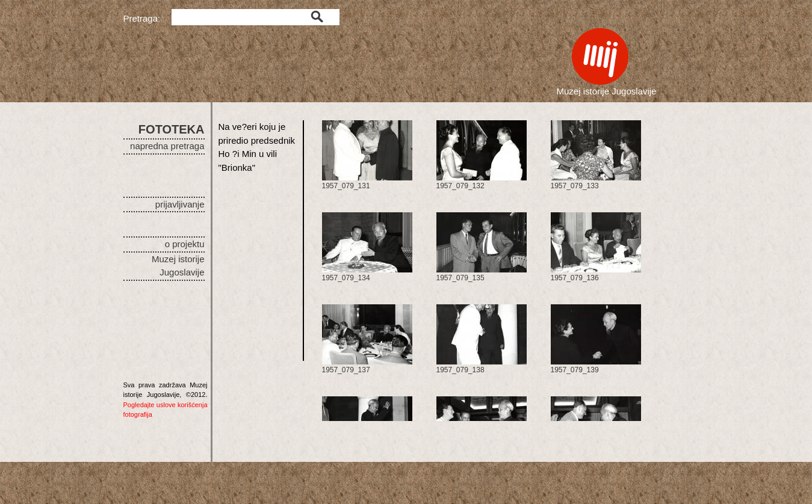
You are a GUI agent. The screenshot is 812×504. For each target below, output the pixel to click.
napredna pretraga (167, 146)
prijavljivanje (180, 204)
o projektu (185, 244)
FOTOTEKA (172, 129)
